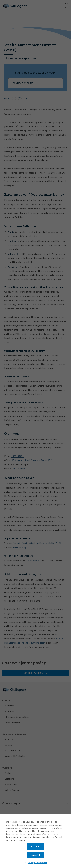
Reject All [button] (35, 855)
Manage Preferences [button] (37, 863)
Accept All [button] (35, 847)
